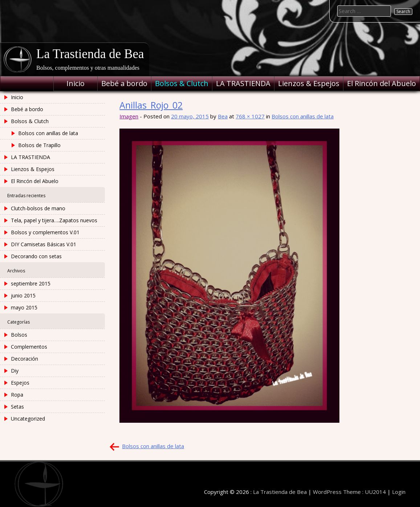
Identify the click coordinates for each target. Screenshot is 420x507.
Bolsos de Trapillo (39, 145)
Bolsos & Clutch (182, 83)
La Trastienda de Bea (90, 54)
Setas (17, 407)
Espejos (20, 383)
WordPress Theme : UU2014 (349, 492)
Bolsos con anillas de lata (303, 116)
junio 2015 (23, 295)
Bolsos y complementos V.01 (45, 232)
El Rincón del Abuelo (382, 83)
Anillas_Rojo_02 (151, 105)
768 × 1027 (250, 116)
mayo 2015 (24, 307)
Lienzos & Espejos (309, 83)
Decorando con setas (36, 256)
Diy (15, 371)
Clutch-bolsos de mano (38, 208)
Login (399, 492)
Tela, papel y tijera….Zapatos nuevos (54, 220)
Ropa (17, 395)
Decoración (25, 359)
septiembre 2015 (31, 283)
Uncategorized (28, 419)
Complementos (29, 347)
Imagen (129, 116)
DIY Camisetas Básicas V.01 (44, 244)
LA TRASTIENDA (243, 83)
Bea (223, 116)
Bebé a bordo (124, 83)
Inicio (76, 83)
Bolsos (19, 335)
